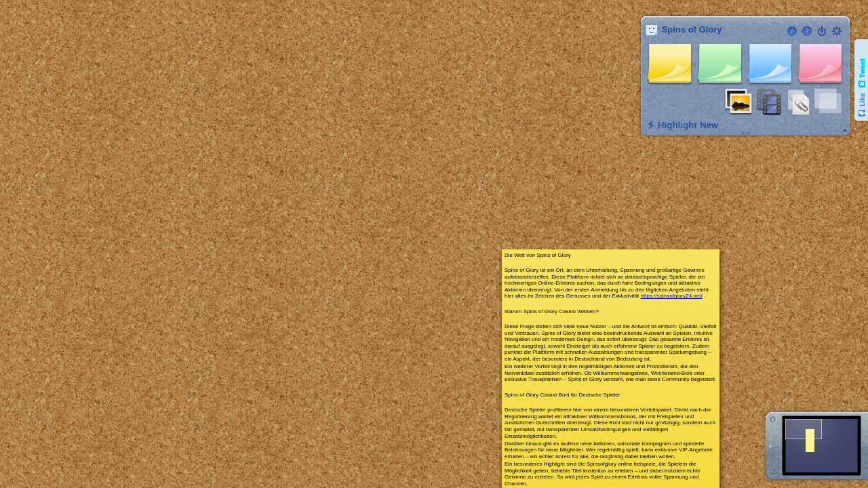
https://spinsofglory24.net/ (672, 296)
